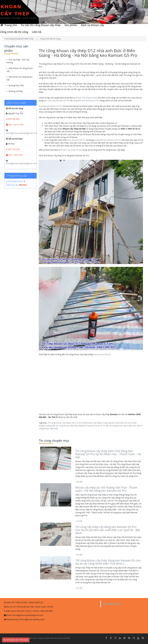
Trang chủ (9, 25)
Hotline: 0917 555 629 (16, 640)
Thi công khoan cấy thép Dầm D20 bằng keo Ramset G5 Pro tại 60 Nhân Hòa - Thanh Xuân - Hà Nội (108, 454)
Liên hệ (37, 32)
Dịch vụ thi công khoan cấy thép (86, 423)
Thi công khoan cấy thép (59, 423)
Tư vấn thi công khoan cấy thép (41, 25)
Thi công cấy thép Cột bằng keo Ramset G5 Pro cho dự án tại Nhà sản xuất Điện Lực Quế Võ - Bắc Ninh (108, 530)
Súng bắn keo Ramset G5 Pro (108, 140)
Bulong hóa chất (16, 85)
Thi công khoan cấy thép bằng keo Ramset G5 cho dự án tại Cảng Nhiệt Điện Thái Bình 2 (108, 562)
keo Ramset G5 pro (102, 354)
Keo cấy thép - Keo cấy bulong (18, 61)
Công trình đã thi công (14, 32)
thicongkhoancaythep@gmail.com (21, 132)
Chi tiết (79, 482)
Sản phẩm (71, 25)
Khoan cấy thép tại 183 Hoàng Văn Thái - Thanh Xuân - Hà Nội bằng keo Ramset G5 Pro (106, 489)
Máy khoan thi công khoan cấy (20, 70)
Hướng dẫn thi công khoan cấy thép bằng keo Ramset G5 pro (73, 426)
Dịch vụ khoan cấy (92, 25)
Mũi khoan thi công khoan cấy (20, 78)
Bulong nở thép (16, 91)
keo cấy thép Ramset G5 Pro (57, 100)
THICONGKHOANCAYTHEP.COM (19, 39)
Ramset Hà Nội (112, 604)
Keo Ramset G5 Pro (77, 140)
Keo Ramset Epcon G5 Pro (51, 106)
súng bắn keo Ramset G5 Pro (86, 100)
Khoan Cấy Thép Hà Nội (68, 86)
